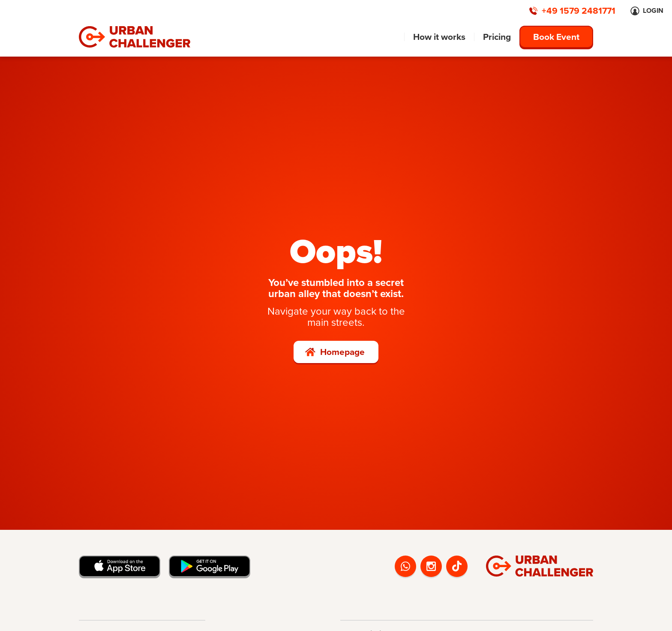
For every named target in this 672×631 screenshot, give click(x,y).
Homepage (342, 352)
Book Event (556, 37)
